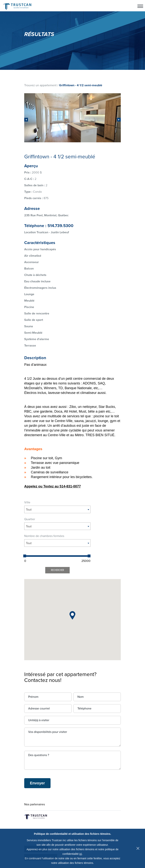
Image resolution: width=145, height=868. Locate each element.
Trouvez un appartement (40, 85)
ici (81, 854)
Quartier (30, 519)
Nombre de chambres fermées (44, 536)
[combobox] (57, 509)
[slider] (25, 556)
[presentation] (26, 120)
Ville (27, 502)
